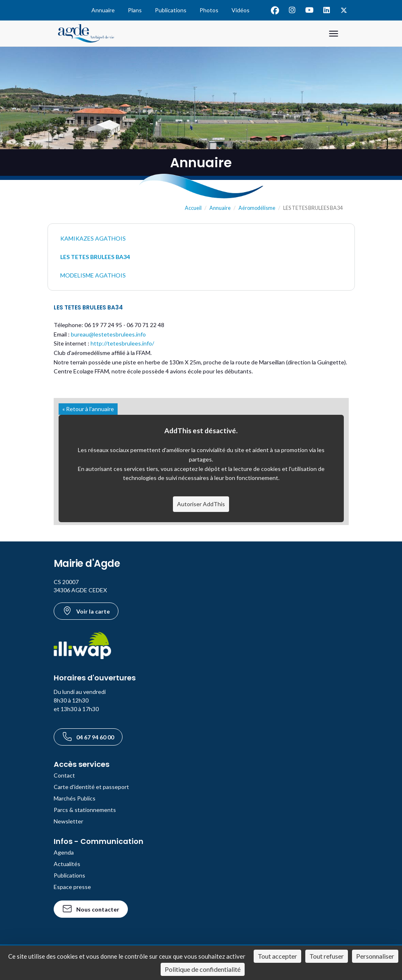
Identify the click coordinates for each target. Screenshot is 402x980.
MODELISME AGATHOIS (93, 275)
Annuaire (103, 10)
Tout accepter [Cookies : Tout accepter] (277, 956)
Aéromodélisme (257, 208)
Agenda (64, 852)
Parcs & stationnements (85, 810)
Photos (209, 10)
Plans (135, 10)
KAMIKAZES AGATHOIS (93, 238)
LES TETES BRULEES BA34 (95, 257)
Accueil (193, 208)
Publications (171, 10)
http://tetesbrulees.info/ (122, 343)
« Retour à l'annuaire (88, 409)
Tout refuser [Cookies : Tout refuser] (327, 956)
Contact (64, 775)
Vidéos (241, 10)
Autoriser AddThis (201, 504)
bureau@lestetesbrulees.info (108, 334)
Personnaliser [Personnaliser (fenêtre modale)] (375, 956)
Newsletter (68, 821)
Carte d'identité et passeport (91, 787)
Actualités (67, 864)
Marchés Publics (75, 798)
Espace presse (72, 887)
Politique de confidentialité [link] (203, 969)
